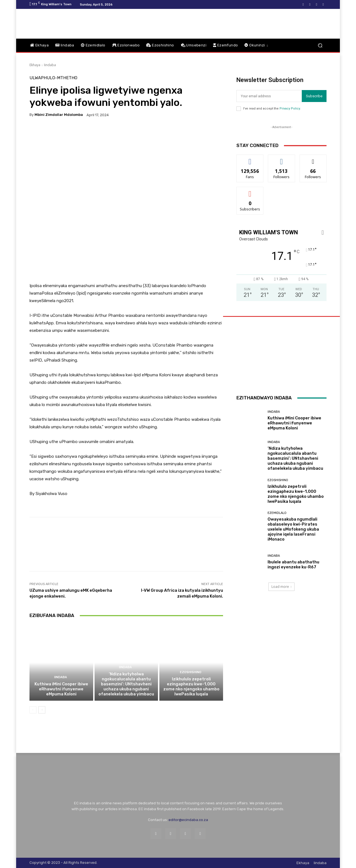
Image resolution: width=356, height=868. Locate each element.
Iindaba (50, 65)
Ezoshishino (191, 672)
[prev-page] (33, 710)
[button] (320, 45)
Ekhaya (35, 65)
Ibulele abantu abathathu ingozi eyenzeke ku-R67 (293, 564)
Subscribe (314, 96)
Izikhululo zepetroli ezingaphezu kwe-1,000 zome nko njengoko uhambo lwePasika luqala (191, 687)
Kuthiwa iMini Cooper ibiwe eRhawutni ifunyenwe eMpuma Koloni (61, 689)
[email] (269, 96)
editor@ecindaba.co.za (188, 820)
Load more (281, 587)
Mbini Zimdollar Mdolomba (59, 115)
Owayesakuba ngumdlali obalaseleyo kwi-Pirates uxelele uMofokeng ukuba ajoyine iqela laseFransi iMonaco (293, 529)
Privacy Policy (290, 109)
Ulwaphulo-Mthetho (53, 78)
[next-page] (42, 710)
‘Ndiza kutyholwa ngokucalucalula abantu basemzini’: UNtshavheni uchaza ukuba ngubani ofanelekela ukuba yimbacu (126, 684)
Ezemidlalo (277, 513)
